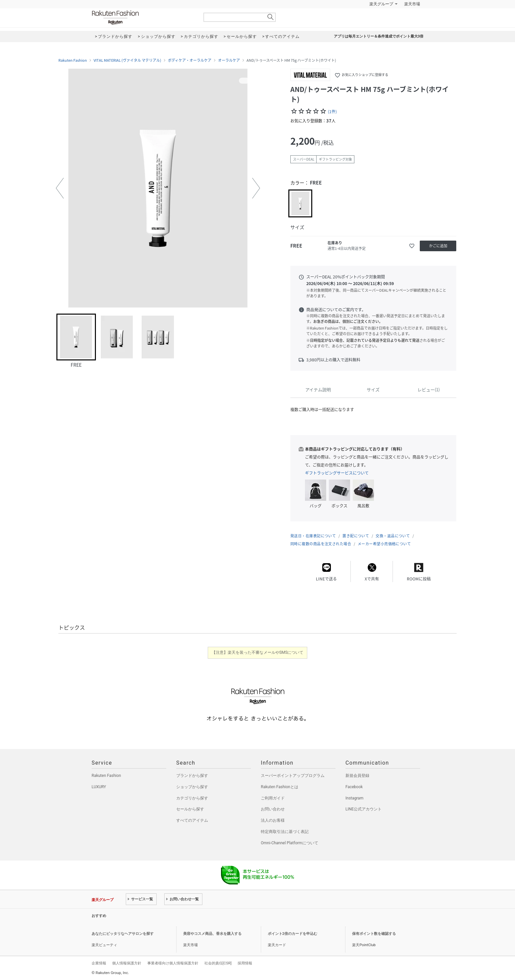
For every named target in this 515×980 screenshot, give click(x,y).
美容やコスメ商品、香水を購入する (212, 934)
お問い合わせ (273, 809)
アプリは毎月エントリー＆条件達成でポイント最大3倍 (379, 36)
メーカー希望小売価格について (384, 544)
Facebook (354, 787)
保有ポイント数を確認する (374, 934)
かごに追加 (438, 246)
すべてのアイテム (192, 820)
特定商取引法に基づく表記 (285, 832)
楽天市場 (412, 4)
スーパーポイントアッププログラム (293, 776)
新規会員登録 (357, 776)
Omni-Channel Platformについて (290, 843)
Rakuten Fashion (143, 17)
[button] (60, 188)
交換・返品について (393, 536)
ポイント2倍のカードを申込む (293, 934)
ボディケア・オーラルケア (190, 60)
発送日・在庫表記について (313, 536)
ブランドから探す (192, 776)
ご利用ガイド (273, 798)
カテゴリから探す (192, 798)
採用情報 (245, 963)
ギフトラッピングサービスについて (337, 473)
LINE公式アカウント (364, 809)
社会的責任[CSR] (218, 963)
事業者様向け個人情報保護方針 (173, 963)
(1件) (332, 112)
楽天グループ (381, 4)
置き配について (356, 536)
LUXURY (99, 787)
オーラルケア (229, 60)
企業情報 (99, 963)
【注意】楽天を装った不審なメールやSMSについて (258, 652)
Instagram (354, 798)
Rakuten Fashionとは (280, 787)
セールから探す (190, 809)
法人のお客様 (273, 820)
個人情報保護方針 (127, 963)
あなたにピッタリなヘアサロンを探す (123, 934)
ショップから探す (192, 787)
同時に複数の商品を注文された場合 (321, 544)
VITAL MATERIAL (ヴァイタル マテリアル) (127, 60)
